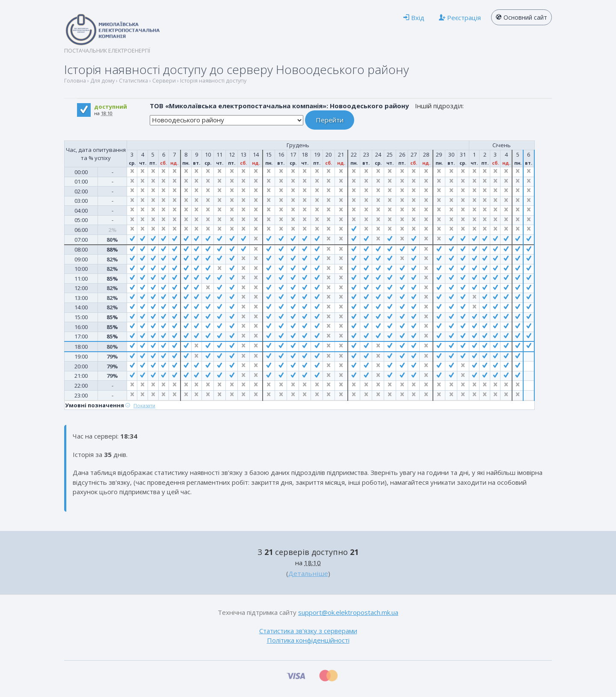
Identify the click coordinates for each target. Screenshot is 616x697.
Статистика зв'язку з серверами (308, 631)
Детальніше (308, 573)
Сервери (164, 81)
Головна (75, 81)
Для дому (102, 81)
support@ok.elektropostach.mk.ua (348, 612)
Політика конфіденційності (308, 640)
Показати (144, 405)
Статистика (133, 81)
